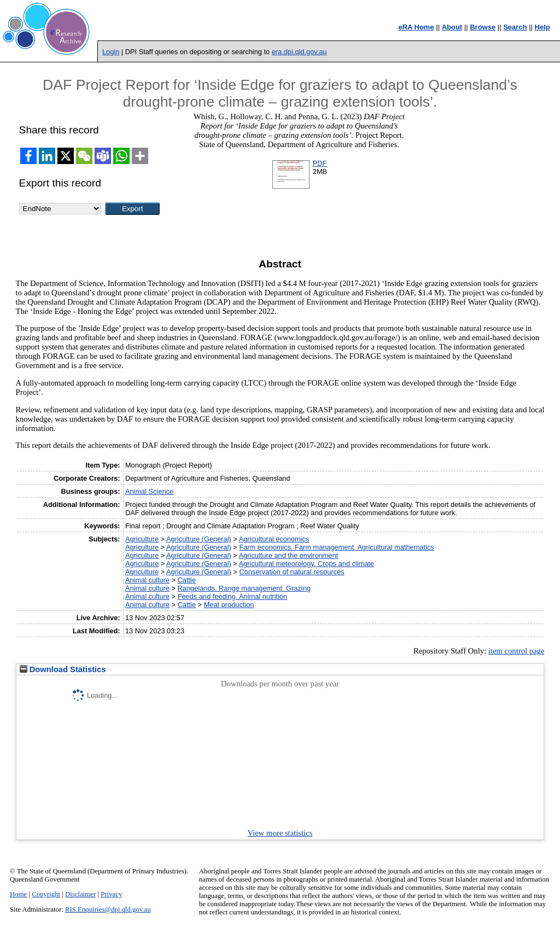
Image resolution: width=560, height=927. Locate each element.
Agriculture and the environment (288, 555)
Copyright (46, 894)
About (452, 27)
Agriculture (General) (199, 539)
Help (542, 27)
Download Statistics (63, 669)
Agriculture (142, 539)
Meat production (229, 605)
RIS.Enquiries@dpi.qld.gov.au (108, 909)
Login (111, 52)
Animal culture (147, 580)
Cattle (187, 580)
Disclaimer (80, 894)
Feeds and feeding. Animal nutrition (233, 596)
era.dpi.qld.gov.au (299, 52)
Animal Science (149, 491)
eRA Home (416, 27)
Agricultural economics (274, 539)
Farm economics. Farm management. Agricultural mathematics (336, 547)
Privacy (111, 894)
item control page (517, 651)
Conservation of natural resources (291, 572)
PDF (320, 163)
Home (18, 894)
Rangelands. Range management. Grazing (244, 588)
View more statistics (280, 833)
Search (515, 27)
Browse (483, 27)
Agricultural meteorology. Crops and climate (307, 564)
